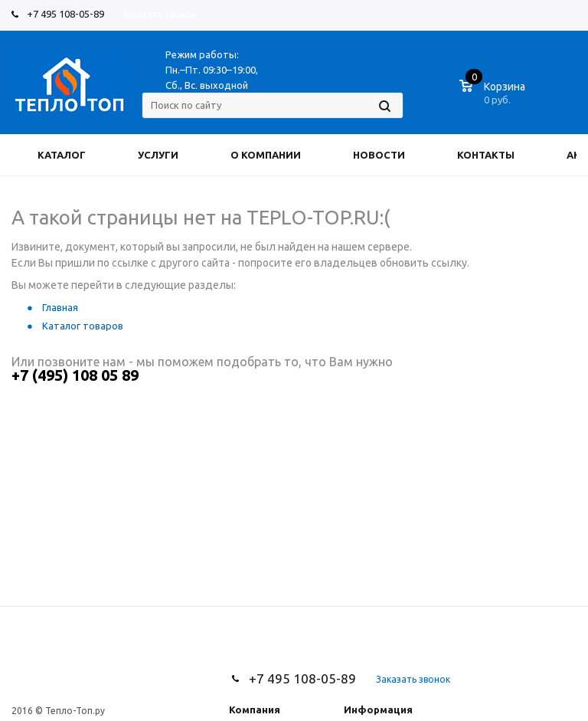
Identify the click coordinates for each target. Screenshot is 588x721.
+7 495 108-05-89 (65, 14)
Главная (60, 307)
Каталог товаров (83, 326)
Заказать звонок (159, 14)
